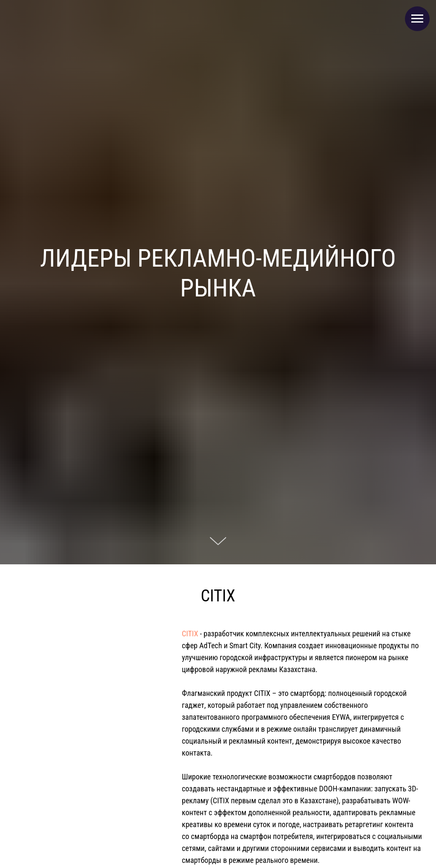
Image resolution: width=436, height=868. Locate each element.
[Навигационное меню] (417, 19)
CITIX (190, 634)
